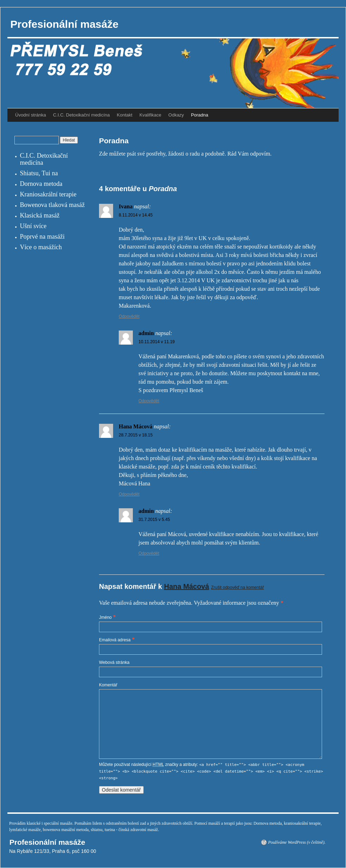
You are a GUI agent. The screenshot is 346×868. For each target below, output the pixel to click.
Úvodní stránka (30, 115)
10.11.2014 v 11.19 (157, 342)
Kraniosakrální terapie (48, 194)
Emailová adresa (115, 640)
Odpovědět (129, 316)
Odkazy (176, 115)
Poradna (200, 115)
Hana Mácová (187, 586)
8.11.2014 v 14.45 (136, 215)
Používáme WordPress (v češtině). (297, 842)
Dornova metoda (41, 184)
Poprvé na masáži (42, 237)
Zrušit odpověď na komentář (237, 587)
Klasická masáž (40, 215)
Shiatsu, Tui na (39, 173)
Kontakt (125, 115)
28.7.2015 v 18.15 (136, 435)
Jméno (105, 617)
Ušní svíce (33, 226)
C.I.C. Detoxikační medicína (81, 115)
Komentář (108, 685)
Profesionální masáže (63, 24)
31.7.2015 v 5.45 (154, 520)
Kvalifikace (150, 115)
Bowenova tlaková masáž (52, 205)
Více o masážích (41, 247)
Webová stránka (114, 662)
